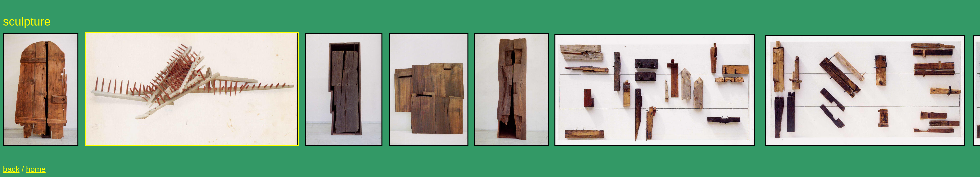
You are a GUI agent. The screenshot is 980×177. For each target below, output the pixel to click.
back (11, 169)
